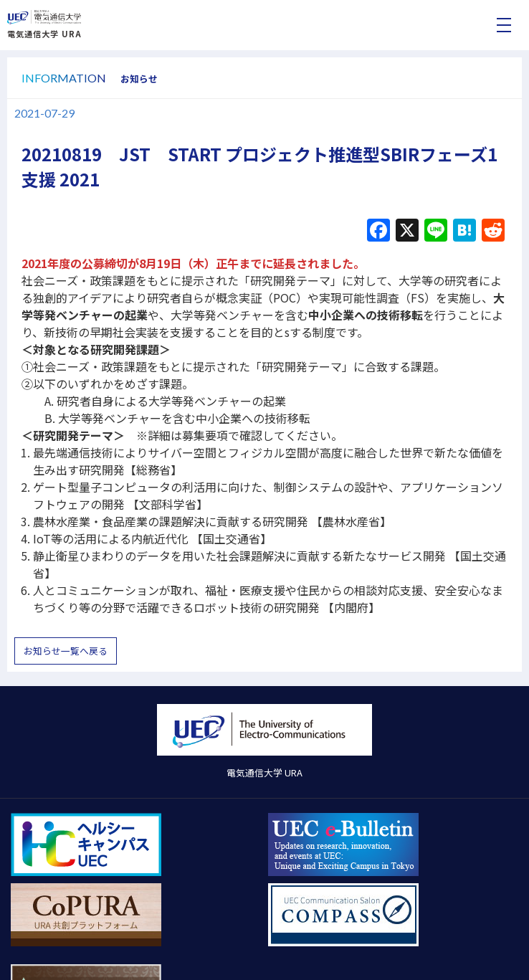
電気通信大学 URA (44, 34)
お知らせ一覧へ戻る (66, 651)
